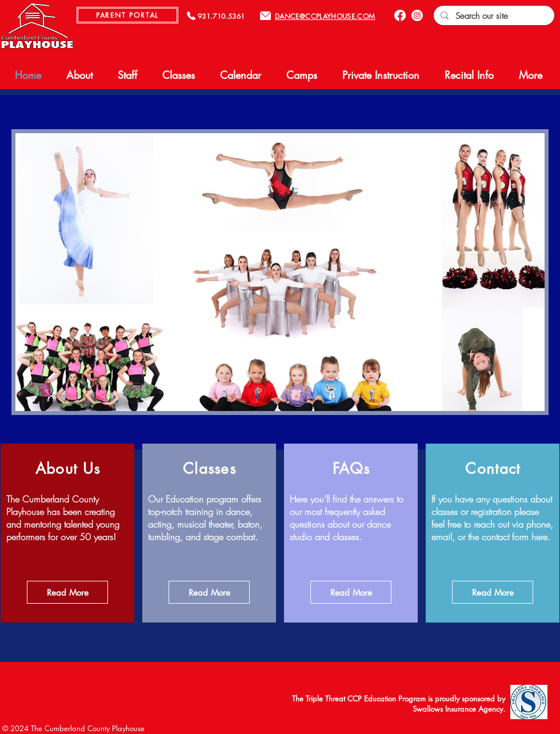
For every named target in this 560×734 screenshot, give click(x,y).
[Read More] (67, 592)
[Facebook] (400, 15)
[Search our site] (493, 16)
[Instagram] (417, 15)
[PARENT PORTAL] (127, 15)
